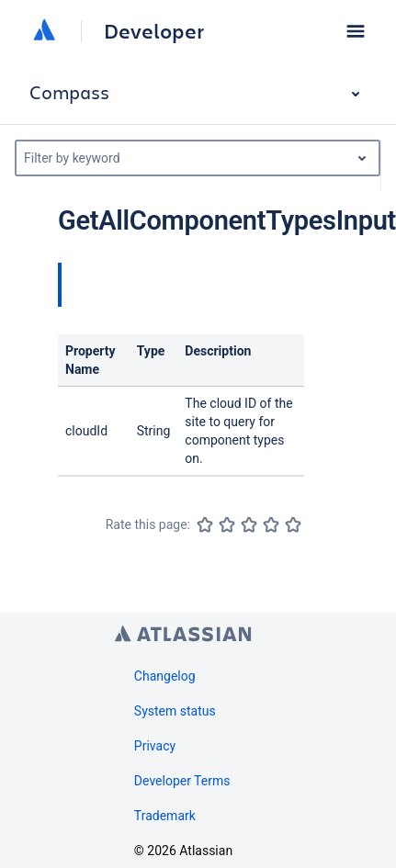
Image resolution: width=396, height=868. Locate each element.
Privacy (155, 746)
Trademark (165, 816)
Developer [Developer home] (154, 31)
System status (175, 711)
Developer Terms (182, 781)
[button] (356, 31)
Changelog (165, 676)
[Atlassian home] (44, 31)
